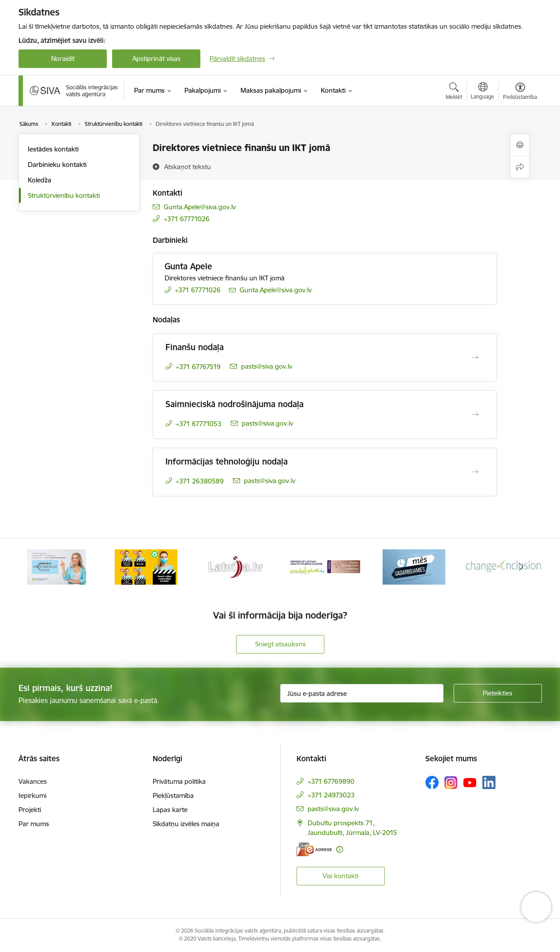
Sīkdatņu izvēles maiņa (186, 824)
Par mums (34, 824)
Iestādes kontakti (53, 149)
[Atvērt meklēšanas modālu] (454, 92)
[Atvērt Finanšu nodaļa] (475, 358)
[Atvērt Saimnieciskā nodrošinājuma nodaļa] (475, 415)
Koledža (39, 180)
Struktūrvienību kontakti (64, 195)
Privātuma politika (179, 781)
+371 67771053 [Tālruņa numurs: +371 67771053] (199, 424)
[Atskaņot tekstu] (188, 166)
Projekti (30, 810)
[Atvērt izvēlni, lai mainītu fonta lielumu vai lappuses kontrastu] (520, 92)
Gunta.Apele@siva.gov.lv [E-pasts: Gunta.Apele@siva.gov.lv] (200, 207)
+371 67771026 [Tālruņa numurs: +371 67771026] (187, 219)
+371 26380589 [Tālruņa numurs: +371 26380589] (200, 481)
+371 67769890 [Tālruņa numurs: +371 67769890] (331, 781)
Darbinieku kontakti (57, 164)
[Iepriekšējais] (39, 567)
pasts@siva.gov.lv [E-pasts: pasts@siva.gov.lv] (267, 366)
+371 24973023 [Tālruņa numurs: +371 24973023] (331, 795)
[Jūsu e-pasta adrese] (362, 693)
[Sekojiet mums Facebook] (432, 782)
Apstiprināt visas (156, 59)
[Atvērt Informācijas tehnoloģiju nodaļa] (475, 472)
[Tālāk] (522, 567)
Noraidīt (63, 59)
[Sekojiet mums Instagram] (451, 783)
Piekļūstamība (173, 795)
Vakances (33, 781)
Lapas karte (170, 810)
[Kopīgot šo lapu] (520, 167)
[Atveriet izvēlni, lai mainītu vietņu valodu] (483, 92)
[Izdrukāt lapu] (520, 145)
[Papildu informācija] (340, 849)
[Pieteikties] (498, 693)
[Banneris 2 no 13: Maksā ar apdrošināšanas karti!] (146, 566)
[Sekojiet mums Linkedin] (489, 782)
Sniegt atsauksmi (280, 644)
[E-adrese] (314, 849)
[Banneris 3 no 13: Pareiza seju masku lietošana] (235, 566)
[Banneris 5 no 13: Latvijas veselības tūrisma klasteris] (414, 566)
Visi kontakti (340, 876)
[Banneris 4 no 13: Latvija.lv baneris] (325, 566)
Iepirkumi (32, 795)
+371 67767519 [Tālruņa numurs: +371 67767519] (198, 367)
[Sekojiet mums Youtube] (470, 782)
